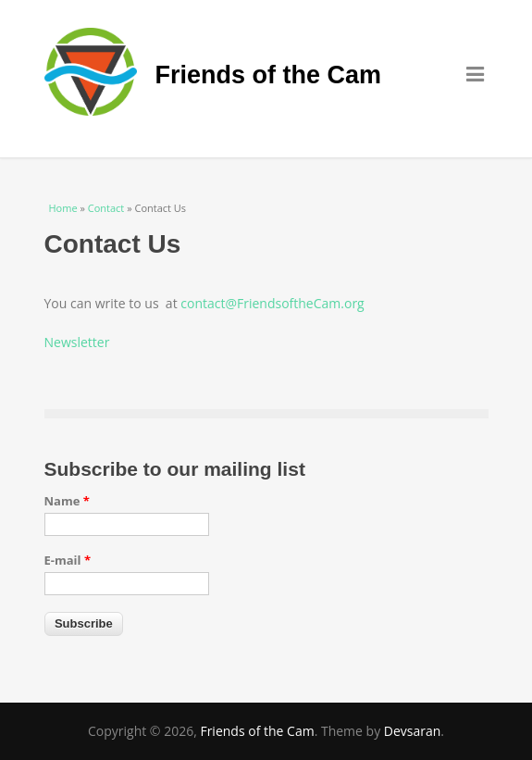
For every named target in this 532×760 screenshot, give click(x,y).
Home (63, 208)
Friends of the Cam (269, 75)
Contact (106, 208)
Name (67, 501)
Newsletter (77, 342)
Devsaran (413, 731)
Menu (477, 74)
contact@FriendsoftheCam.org (272, 303)
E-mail (68, 560)
